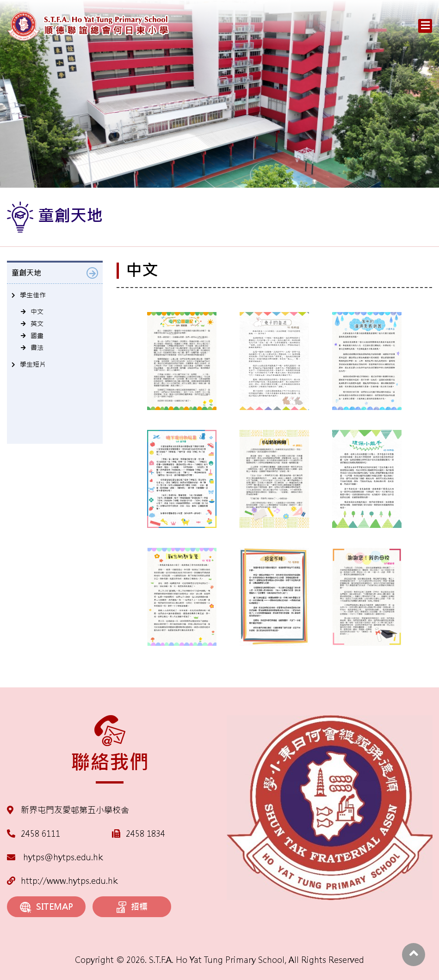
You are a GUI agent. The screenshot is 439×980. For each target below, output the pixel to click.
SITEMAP (46, 907)
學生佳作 (33, 295)
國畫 (37, 336)
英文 (37, 324)
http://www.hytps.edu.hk (62, 881)
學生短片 (33, 364)
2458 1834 (145, 834)
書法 (37, 348)
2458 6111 (40, 834)
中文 (37, 312)
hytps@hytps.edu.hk (55, 857)
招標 (132, 907)
